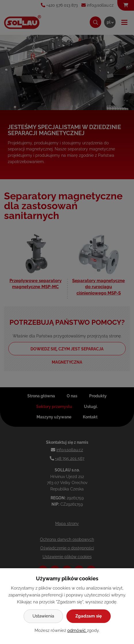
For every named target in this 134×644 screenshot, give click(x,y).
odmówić (77, 630)
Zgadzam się (89, 616)
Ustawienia (43, 616)
